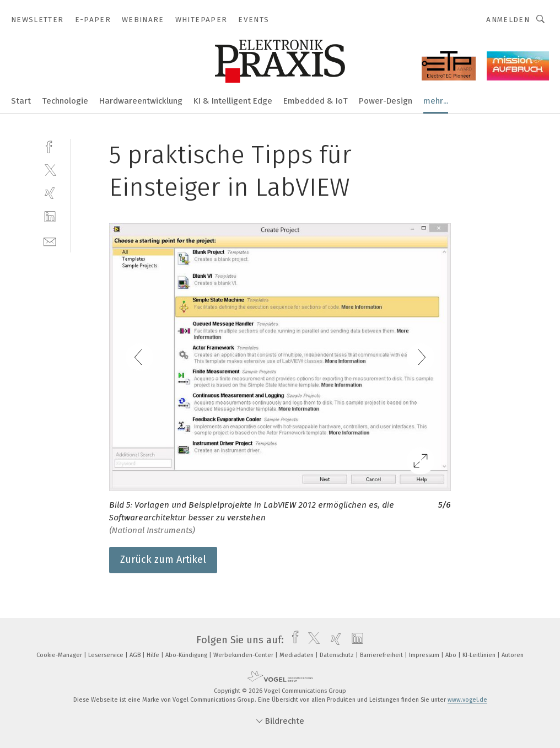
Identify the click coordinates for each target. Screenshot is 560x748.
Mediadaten (297, 655)
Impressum (425, 655)
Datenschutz (338, 655)
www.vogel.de (467, 700)
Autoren (513, 655)
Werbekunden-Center (244, 655)
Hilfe (154, 655)
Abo (452, 655)
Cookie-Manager (60, 655)
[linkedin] (50, 217)
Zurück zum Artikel (163, 559)
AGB (136, 655)
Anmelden (508, 20)
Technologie (65, 101)
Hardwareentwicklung (141, 101)
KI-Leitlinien (480, 655)
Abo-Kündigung (187, 655)
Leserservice (107, 655)
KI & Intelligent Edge (233, 101)
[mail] (50, 241)
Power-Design (386, 101)
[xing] (50, 193)
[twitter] (50, 169)
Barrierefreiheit (382, 655)
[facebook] (50, 146)
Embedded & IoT (316, 101)
